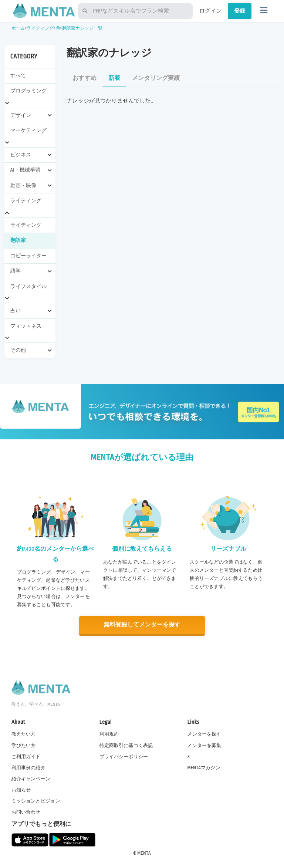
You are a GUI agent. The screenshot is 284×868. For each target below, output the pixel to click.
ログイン (211, 11)
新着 (114, 78)
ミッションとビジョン (36, 801)
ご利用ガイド (26, 756)
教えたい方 (24, 734)
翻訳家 (18, 240)
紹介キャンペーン (31, 778)
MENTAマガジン (204, 767)
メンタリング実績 (156, 78)
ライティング (40, 28)
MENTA (144, 853)
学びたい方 (24, 745)
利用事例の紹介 (28, 767)
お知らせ (21, 789)
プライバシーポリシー (124, 756)
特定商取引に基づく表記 (126, 745)
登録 (240, 11)
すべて (18, 76)
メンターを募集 (204, 745)
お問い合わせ (26, 812)
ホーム (18, 28)
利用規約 (109, 734)
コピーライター (29, 256)
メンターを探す (204, 734)
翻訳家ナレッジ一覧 (82, 28)
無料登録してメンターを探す (142, 625)
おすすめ (84, 78)
